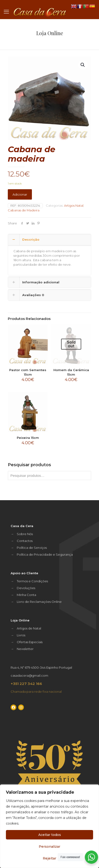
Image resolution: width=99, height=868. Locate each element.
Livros (21, 635)
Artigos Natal (74, 205)
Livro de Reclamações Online (39, 602)
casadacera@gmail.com (29, 675)
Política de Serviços (32, 548)
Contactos (25, 541)
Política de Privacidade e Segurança (45, 554)
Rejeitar (49, 858)
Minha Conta (26, 595)
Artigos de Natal (29, 628)
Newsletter (25, 649)
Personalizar (49, 847)
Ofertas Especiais (30, 642)
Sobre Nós (25, 534)
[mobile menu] (6, 12)
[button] (83, 65)
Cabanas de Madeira (24, 210)
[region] (49, 826)
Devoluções (26, 588)
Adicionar (20, 194)
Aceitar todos (50, 835)
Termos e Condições (32, 581)
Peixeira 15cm (28, 438)
